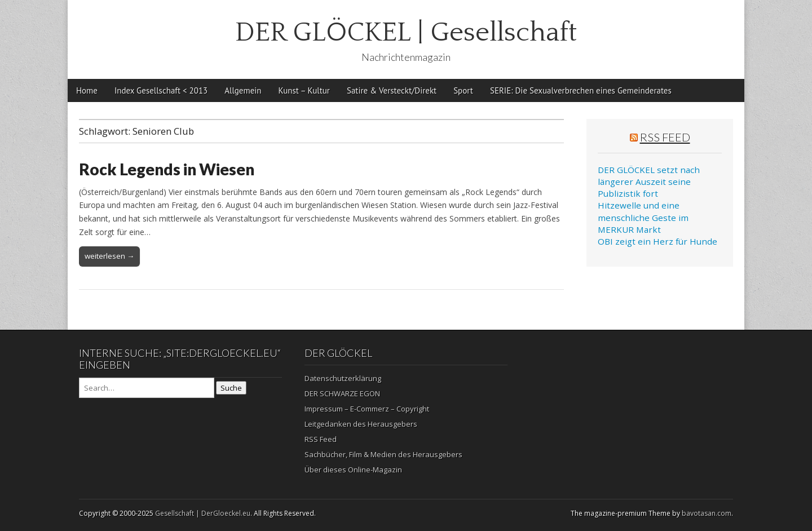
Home (87, 90)
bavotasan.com (707, 513)
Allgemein (243, 90)
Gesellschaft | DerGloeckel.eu (203, 513)
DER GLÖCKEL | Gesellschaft (406, 32)
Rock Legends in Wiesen (167, 169)
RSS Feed (665, 137)
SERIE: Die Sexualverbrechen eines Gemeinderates (581, 90)
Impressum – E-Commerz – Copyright (367, 409)
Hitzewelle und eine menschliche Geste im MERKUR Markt (643, 217)
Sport (463, 90)
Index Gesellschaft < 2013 (161, 90)
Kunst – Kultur (304, 90)
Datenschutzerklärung (343, 378)
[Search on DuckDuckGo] (147, 388)
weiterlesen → (109, 256)
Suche (231, 388)
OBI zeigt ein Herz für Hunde (657, 241)
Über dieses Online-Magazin (353, 470)
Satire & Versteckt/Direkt (392, 90)
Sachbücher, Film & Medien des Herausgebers (383, 454)
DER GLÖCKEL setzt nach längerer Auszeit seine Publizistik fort (649, 182)
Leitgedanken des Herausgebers (361, 424)
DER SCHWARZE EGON (342, 393)
